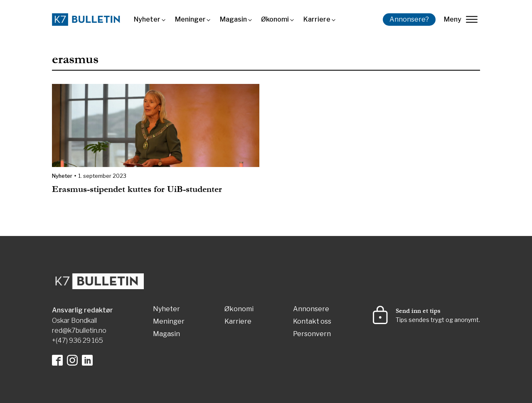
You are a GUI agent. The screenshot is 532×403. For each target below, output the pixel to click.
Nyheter (147, 19)
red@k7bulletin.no (79, 331)
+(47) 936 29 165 (78, 340)
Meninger (190, 19)
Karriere (317, 19)
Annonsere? (409, 19)
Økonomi (275, 19)
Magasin (233, 19)
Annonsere (311, 309)
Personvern (312, 334)
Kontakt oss (312, 322)
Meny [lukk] (461, 19)
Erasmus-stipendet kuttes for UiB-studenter (139, 189)
